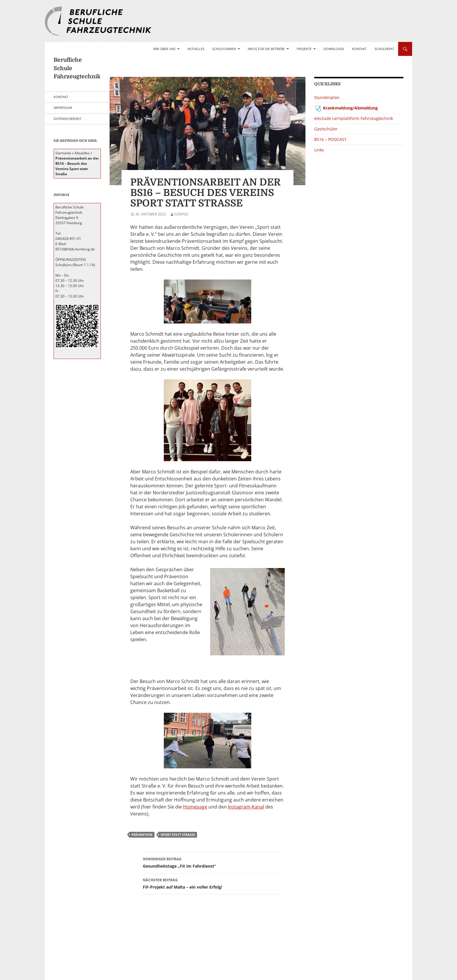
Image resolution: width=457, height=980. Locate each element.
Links (319, 150)
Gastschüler (326, 129)
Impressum (63, 108)
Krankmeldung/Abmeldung (350, 108)
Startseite (63, 153)
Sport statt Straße (178, 835)
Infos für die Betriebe (266, 49)
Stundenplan (327, 97)
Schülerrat (384, 49)
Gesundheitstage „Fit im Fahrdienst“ (212, 862)
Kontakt (359, 49)
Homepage (195, 807)
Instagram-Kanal (246, 807)
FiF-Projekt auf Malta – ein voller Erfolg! (212, 883)
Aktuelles (196, 49)
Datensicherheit (67, 119)
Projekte (304, 49)
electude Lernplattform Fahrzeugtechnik (354, 118)
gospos (181, 214)
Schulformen (224, 49)
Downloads (334, 49)
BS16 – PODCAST (330, 139)
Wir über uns (164, 49)
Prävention (142, 835)
